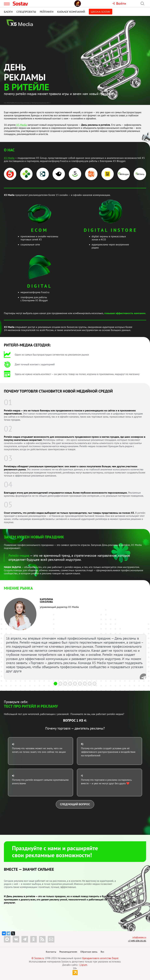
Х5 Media (22, 125)
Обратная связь (89, 952)
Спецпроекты (26, 12)
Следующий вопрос (75, 804)
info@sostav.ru (139, 937)
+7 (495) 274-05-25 (137, 941)
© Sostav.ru (38, 958)
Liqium (83, 965)
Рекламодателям (68, 952)
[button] (55, 684)
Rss (102, 952)
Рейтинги (47, 12)
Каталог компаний (71, 12)
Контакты (51, 952)
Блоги (8, 12)
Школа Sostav (101, 12)
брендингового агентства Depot (100, 958)
